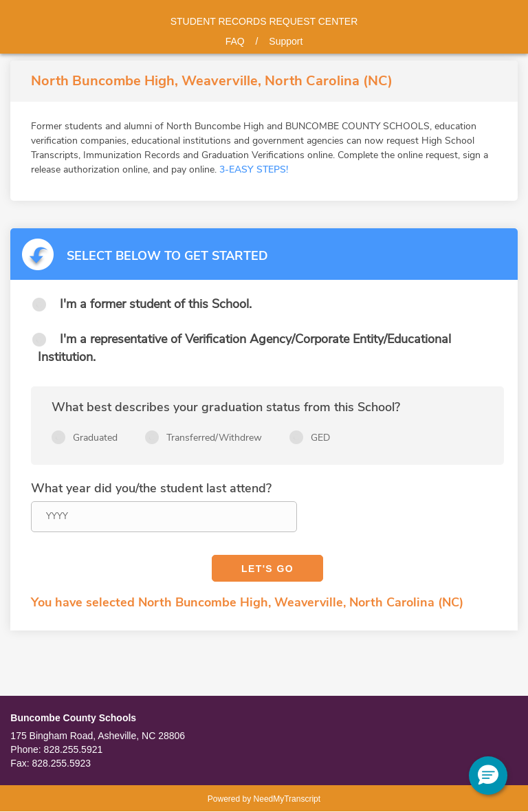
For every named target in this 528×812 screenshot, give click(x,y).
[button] (488, 776)
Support (286, 41)
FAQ (235, 41)
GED (320, 438)
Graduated (95, 438)
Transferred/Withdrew (214, 438)
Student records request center (264, 21)
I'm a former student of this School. (156, 304)
